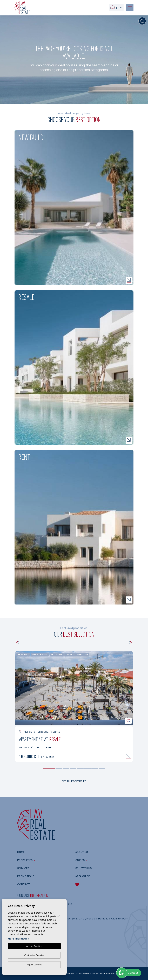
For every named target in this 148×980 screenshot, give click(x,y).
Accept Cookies (34, 946)
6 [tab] (88, 769)
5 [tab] (80, 769)
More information (18, 939)
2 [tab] (59, 769)
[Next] (130, 643)
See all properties (74, 781)
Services (23, 868)
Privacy (68, 973)
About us (82, 852)
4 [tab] (73, 769)
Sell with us (84, 868)
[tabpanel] (74, 707)
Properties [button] (25, 860)
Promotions (26, 876)
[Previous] (18, 643)
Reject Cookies (34, 965)
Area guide (83, 876)
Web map (88, 973)
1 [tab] (49, 769)
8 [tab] (102, 769)
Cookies (77, 973)
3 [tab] (66, 769)
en (115, 8)
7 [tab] (95, 769)
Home (21, 852)
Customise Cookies (34, 955)
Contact (24, 884)
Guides (80, 860)
